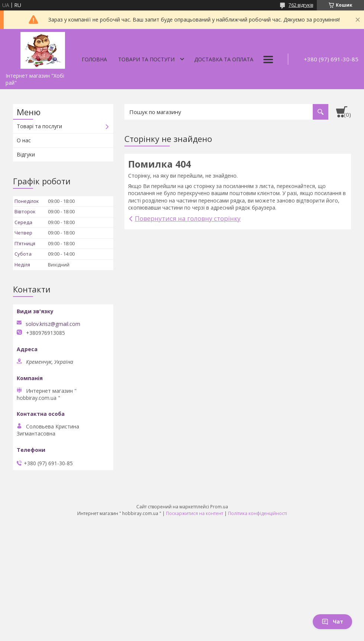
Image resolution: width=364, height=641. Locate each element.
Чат (332, 621)
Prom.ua (219, 507)
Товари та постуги (146, 59)
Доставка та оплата (224, 59)
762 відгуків (301, 5)
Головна (94, 59)
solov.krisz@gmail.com (53, 324)
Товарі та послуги (39, 126)
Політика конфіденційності (258, 513)
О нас (24, 140)
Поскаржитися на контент (195, 513)
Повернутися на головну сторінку (188, 218)
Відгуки (26, 154)
